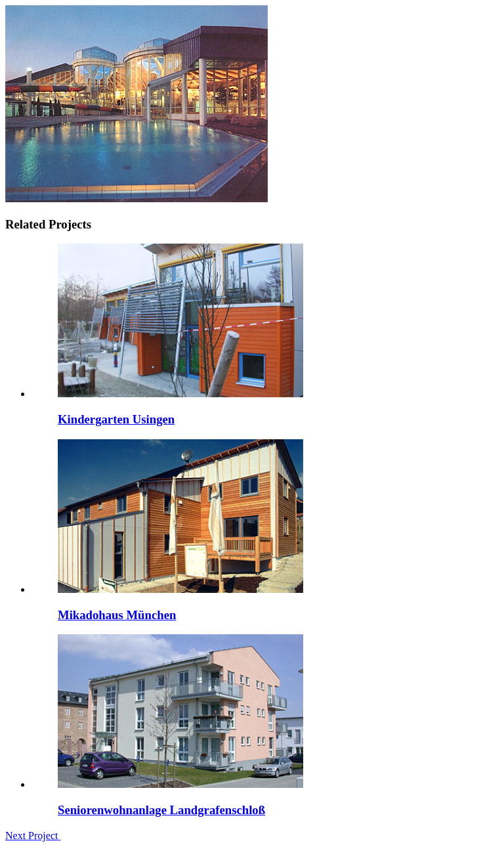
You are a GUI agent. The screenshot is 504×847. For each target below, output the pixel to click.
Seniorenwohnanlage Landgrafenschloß (161, 810)
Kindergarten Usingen (116, 419)
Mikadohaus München (117, 615)
